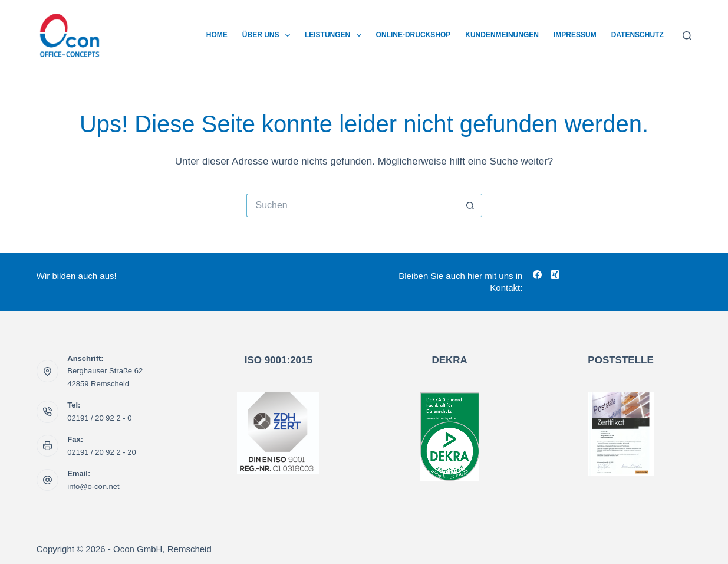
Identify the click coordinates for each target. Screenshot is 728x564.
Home (217, 35)
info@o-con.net (93, 486)
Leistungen (335, 35)
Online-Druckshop (414, 35)
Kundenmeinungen (502, 35)
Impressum (575, 35)
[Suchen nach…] (353, 205)
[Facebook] (537, 275)
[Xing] (555, 275)
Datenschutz (638, 35)
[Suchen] (687, 36)
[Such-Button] (470, 205)
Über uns (269, 35)
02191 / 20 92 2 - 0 (99, 418)
